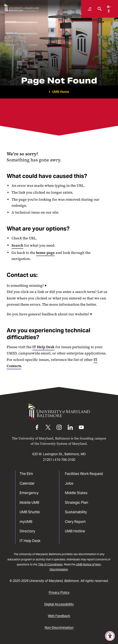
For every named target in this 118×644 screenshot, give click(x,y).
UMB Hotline (75, 531)
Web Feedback (59, 616)
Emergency (29, 493)
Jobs (69, 483)
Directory (27, 531)
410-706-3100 (65, 460)
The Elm (26, 474)
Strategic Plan (76, 502)
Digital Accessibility (59, 604)
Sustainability (76, 512)
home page (45, 253)
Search (17, 245)
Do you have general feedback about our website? (49, 314)
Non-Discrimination (59, 628)
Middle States (76, 493)
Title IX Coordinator (50, 564)
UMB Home (61, 92)
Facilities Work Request (84, 474)
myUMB (26, 522)
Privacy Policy (59, 593)
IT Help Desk (43, 347)
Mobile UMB (29, 502)
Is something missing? (27, 286)
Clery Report (75, 522)
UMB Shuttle (30, 512)
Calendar (27, 483)
